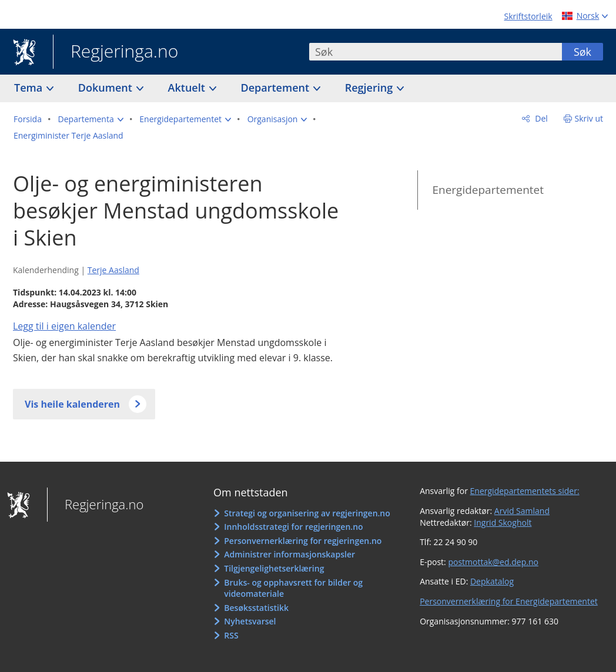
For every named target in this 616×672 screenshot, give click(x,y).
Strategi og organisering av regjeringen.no (307, 513)
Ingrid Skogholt (503, 523)
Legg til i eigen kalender (64, 326)
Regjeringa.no (115, 52)
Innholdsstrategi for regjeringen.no (293, 527)
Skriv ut (589, 118)
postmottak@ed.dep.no (493, 562)
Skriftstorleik (528, 16)
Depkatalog (492, 581)
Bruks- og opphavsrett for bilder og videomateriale (293, 588)
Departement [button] (277, 88)
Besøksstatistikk (256, 608)
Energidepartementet (488, 190)
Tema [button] (30, 88)
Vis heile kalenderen (72, 404)
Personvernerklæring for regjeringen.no (303, 541)
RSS (231, 635)
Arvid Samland (522, 511)
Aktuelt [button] (188, 88)
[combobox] (436, 52)
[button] (91, 119)
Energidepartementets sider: (525, 491)
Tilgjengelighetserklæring (274, 568)
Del (540, 118)
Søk (582, 52)
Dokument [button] (107, 88)
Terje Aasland (113, 270)
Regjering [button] (370, 88)
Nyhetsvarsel (250, 621)
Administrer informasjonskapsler (289, 554)
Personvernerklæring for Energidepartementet (509, 601)
